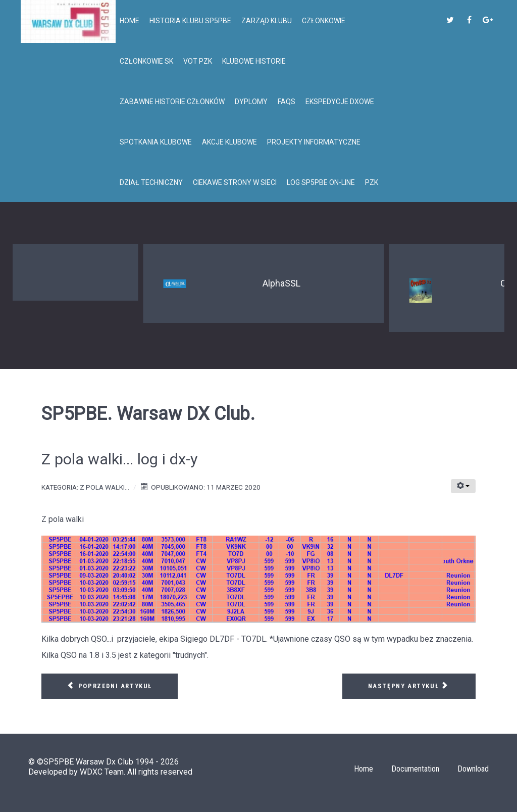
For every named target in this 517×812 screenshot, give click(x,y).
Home (364, 769)
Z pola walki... (105, 487)
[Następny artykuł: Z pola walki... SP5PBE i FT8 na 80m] (409, 686)
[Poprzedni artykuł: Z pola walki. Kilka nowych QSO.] (110, 686)
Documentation (415, 769)
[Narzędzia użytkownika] (463, 486)
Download (473, 769)
